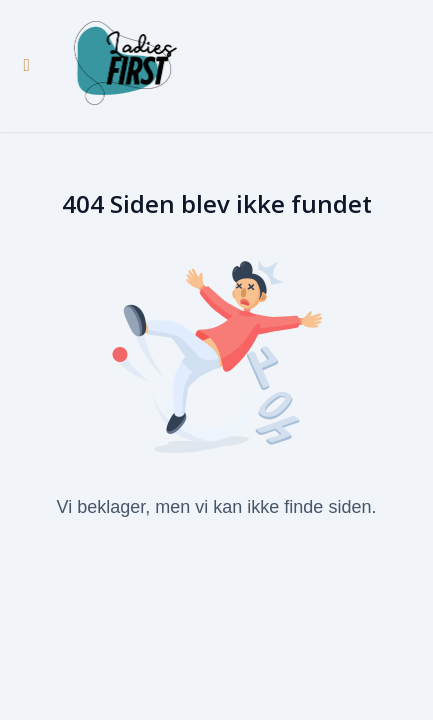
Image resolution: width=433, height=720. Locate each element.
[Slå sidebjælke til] (27, 66)
